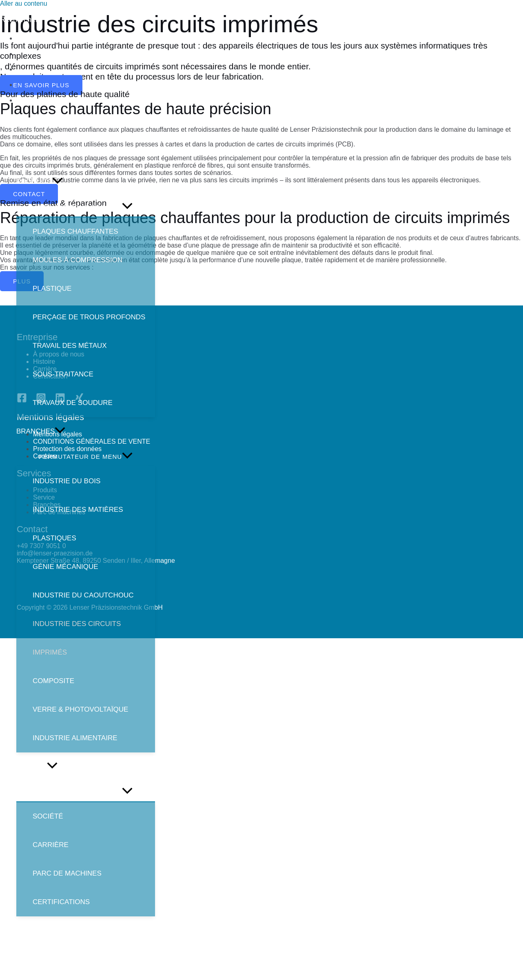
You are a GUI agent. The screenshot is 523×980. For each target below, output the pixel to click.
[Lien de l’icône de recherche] (19, 20)
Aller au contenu (24, 3)
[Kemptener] (223, 13)
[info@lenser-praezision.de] (111, 13)
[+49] (31, 13)
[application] (58, 182)
